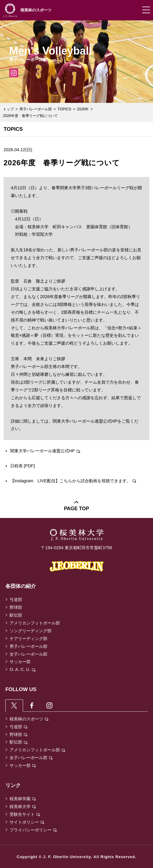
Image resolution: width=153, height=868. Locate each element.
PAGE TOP (77, 509)
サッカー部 (20, 662)
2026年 (83, 109)
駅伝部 (16, 615)
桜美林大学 (23, 807)
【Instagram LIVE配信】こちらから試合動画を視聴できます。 (73, 481)
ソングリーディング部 (31, 631)
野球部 (16, 607)
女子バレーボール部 (28, 654)
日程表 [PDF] (23, 466)
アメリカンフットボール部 (35, 623)
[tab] (14, 705)
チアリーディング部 (28, 639)
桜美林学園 (23, 799)
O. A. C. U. (22, 669)
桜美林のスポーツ (29, 719)
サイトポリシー (27, 822)
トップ (8, 109)
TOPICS (64, 109)
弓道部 (16, 600)
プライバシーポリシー (33, 830)
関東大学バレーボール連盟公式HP (45, 451)
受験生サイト (25, 814)
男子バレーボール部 (36, 109)
